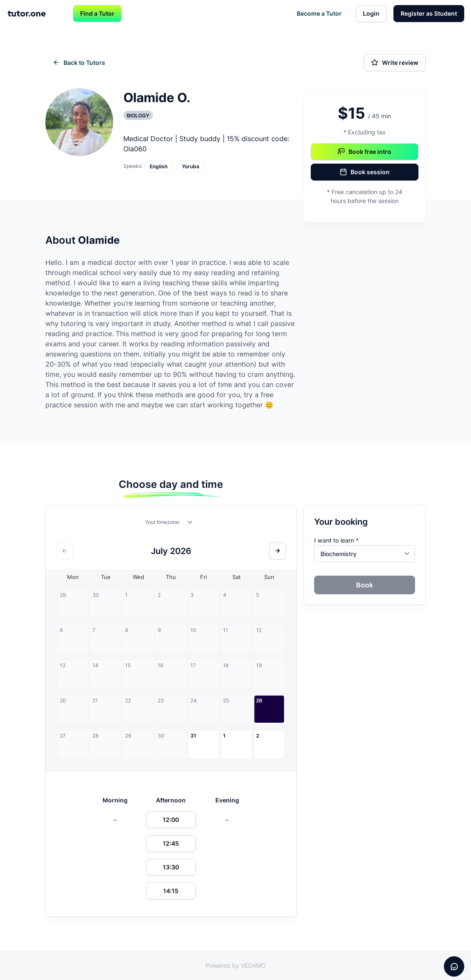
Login (371, 13)
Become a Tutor (319, 13)
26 (259, 700)
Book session (365, 172)
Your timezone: (163, 522)
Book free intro (364, 152)
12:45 (171, 843)
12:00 (171, 820)
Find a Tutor (97, 13)
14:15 (171, 891)
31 (193, 736)
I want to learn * (336, 540)
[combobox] (190, 524)
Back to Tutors (79, 63)
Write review (395, 63)
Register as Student (429, 13)
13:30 (171, 867)
